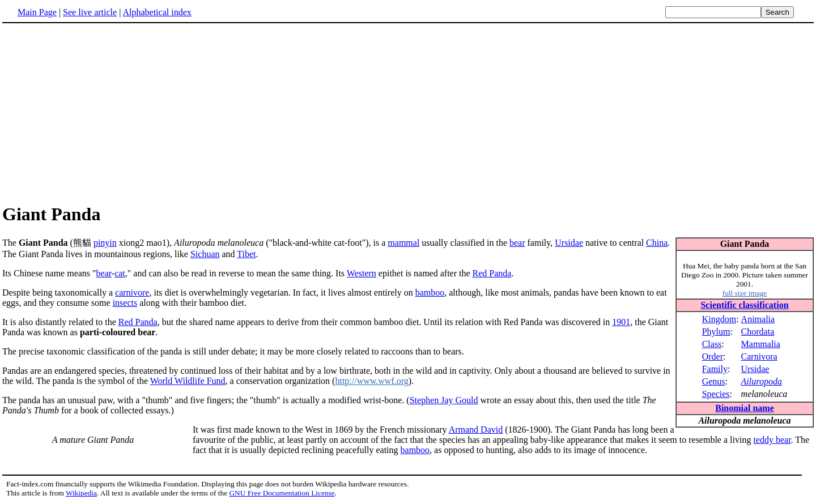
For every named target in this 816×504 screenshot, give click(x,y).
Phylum (716, 332)
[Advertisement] (97, 113)
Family (715, 369)
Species (716, 394)
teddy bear (772, 440)
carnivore (132, 292)
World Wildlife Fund (188, 381)
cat (120, 273)
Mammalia (761, 344)
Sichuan (205, 254)
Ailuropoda (762, 381)
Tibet (246, 254)
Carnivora (759, 356)
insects (125, 303)
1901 (621, 322)
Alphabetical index (157, 12)
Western (362, 273)
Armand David (476, 430)
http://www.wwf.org (371, 381)
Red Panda (492, 273)
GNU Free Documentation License (282, 493)
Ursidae (755, 369)
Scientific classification (744, 305)
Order (713, 356)
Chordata (758, 332)
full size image (745, 293)
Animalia (758, 319)
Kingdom (719, 319)
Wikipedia (81, 493)
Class (712, 344)
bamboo (430, 292)
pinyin (105, 243)
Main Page (37, 12)
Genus (714, 381)
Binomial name (745, 408)
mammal (403, 243)
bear (517, 243)
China (657, 243)
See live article (90, 12)
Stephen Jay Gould (444, 400)
